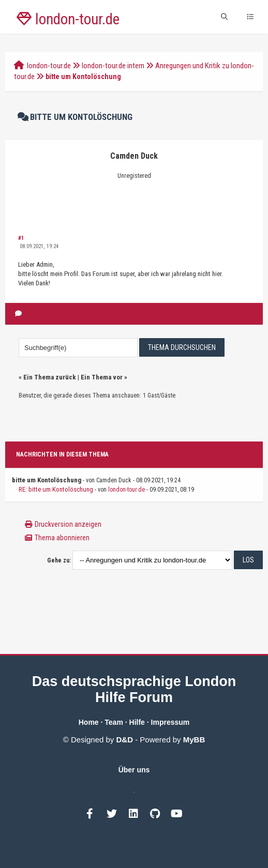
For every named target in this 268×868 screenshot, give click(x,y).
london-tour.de (49, 66)
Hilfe (137, 722)
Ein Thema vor (102, 377)
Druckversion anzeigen (68, 524)
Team (114, 722)
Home (89, 722)
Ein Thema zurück (50, 377)
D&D (125, 740)
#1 (21, 238)
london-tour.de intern (113, 66)
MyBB (194, 740)
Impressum (170, 722)
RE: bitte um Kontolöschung (56, 489)
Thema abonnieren (62, 538)
